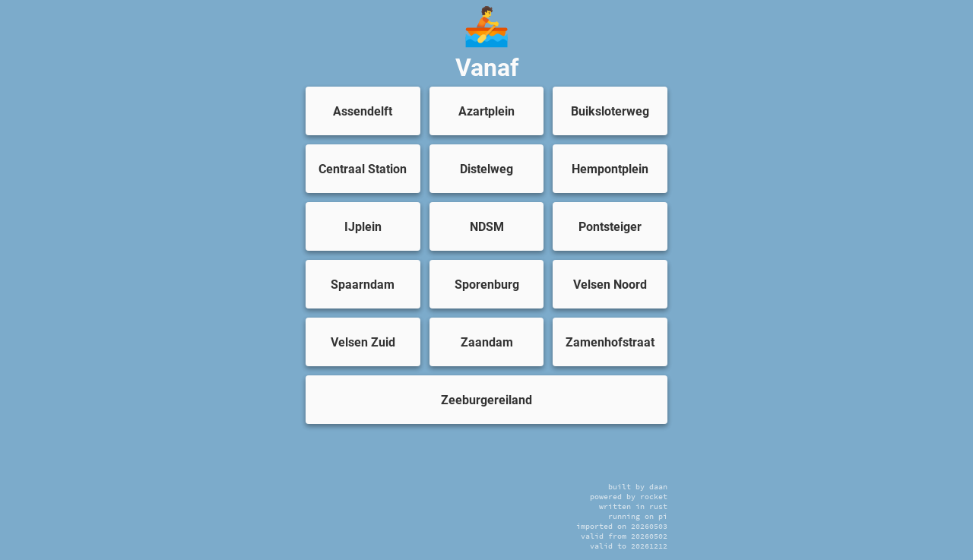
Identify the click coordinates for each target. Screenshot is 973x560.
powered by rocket (629, 497)
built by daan (638, 487)
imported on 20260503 (622, 526)
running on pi (638, 516)
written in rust (633, 506)
